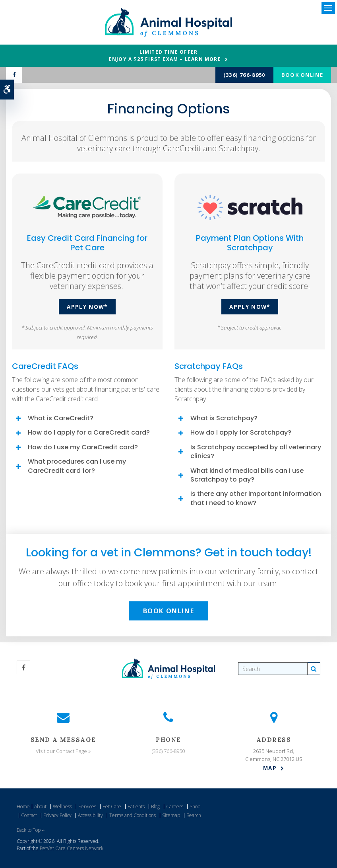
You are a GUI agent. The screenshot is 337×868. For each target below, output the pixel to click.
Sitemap (171, 815)
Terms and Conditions (133, 815)
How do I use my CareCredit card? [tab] (83, 447)
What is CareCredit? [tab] (61, 418)
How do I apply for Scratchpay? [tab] (241, 432)
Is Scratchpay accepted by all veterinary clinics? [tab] (256, 452)
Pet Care (112, 807)
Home (23, 807)
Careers (175, 807)
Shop (195, 807)
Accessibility (90, 815)
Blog (155, 807)
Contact (29, 815)
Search (194, 815)
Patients (136, 807)
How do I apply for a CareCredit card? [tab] (89, 432)
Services (87, 807)
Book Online (302, 75)
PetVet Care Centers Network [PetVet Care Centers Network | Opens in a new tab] (72, 848)
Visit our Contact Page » (63, 751)
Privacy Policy (57, 815)
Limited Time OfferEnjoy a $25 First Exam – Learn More (165, 56)
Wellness (62, 807)
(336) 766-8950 (244, 75)
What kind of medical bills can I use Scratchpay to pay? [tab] (247, 475)
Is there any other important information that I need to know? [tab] (256, 498)
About (40, 807)
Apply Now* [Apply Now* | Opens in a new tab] (87, 307)
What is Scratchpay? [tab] (224, 418)
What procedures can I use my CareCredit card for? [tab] (77, 466)
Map (270, 768)
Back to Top (31, 830)
